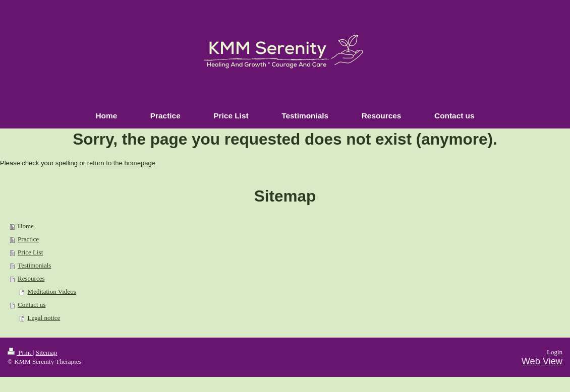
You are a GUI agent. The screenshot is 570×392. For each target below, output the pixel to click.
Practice (28, 239)
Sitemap (47, 352)
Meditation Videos (52, 291)
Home (26, 226)
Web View (542, 361)
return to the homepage (121, 163)
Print (20, 352)
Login (555, 352)
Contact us (32, 305)
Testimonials (34, 265)
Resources (31, 278)
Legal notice (44, 318)
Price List (30, 252)
